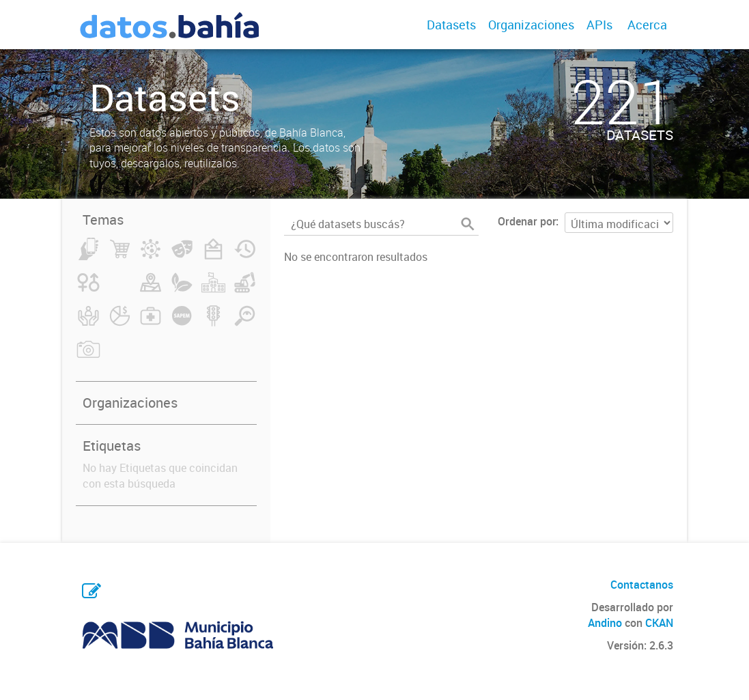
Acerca (647, 25)
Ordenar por (527, 221)
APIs (599, 25)
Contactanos (642, 585)
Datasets (451, 25)
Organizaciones (531, 25)
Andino (605, 623)
